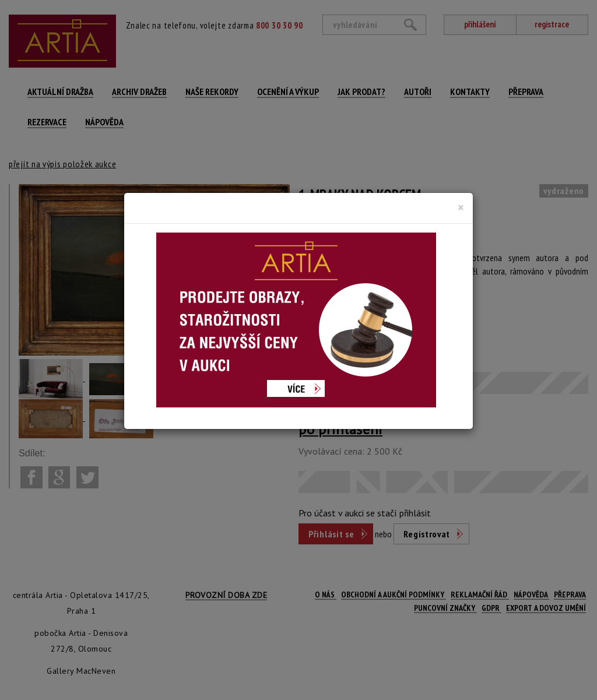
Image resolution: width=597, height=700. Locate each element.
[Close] (461, 207)
